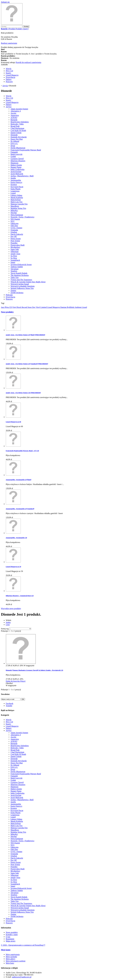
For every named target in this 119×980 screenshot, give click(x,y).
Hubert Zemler (16, 165)
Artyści (9, 107)
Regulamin (10, 939)
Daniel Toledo (16, 133)
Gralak (13, 156)
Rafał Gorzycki (16, 154)
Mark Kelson (16, 200)
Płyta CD (9, 307)
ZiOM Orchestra (17, 293)
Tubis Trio (15, 277)
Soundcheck (15, 260)
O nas (8, 937)
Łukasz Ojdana (16, 195)
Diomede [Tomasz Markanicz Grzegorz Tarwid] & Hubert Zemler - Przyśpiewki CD (34, 670)
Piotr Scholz (15, 241)
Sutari (13, 262)
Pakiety (9, 79)
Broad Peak (15, 126)
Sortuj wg (5, 629)
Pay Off (14, 236)
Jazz (3, 307)
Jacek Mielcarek (17, 174)
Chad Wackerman (17, 128)
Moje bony (10, 963)
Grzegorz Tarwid (17, 159)
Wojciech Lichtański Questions (23, 286)
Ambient (78, 307)
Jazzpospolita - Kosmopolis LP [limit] (19, 480)
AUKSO (14, 118)
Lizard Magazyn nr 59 (13, 567)
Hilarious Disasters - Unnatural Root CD (20, 596)
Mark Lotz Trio (17, 202)
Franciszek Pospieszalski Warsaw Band (26, 150)
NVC (13, 221)
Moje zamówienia (13, 954)
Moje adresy (11, 959)
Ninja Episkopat (17, 215)
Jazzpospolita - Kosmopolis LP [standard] (20, 509)
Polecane (9, 295)
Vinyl (15, 307)
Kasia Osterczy (16, 182)
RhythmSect (15, 247)
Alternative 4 (16, 111)
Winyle (9, 69)
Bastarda (14, 120)
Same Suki (15, 249)
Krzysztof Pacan (17, 187)
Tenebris (14, 271)
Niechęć (14, 213)
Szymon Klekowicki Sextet (21, 265)
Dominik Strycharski (19, 137)
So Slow (14, 258)
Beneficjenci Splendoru (20, 122)
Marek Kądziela (17, 198)
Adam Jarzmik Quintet (19, 109)
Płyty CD (9, 71)
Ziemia (13, 290)
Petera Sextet (16, 239)
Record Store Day (29, 307)
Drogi (13, 146)
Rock (19, 307)
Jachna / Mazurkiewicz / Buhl (22, 176)
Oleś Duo (14, 226)
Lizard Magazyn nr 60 (13, 422)
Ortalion (14, 232)
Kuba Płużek (16, 189)
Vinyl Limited (41, 307)
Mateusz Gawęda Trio (19, 204)
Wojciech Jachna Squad (20, 284)
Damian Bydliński (67, 307)
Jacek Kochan (16, 172)
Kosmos (14, 185)
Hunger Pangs (16, 167)
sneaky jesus (15, 254)
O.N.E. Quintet (16, 228)
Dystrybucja (10, 77)
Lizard (13, 193)
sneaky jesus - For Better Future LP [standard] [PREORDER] (27, 364)
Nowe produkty (7, 312)
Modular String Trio (18, 208)
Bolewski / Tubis (17, 124)
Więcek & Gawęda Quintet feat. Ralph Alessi (28, 282)
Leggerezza (15, 191)
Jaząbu (13, 178)
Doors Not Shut (17, 139)
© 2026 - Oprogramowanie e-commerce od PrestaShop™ (23, 945)
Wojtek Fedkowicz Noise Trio (22, 288)
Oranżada (14, 230)
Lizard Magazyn (12, 75)
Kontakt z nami (12, 935)
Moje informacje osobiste (16, 961)
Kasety (8, 73)
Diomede (14, 135)
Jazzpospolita (16, 180)
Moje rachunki (11, 957)
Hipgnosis (14, 163)
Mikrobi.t (14, 210)
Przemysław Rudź (18, 245)
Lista (8, 625)
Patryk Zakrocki (17, 234)
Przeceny (9, 82)
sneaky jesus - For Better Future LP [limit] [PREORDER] (25, 335)
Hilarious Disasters (18, 161)
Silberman (15, 252)
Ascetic (13, 113)
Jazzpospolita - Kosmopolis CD (16, 538)
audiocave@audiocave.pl (22, 977)
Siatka (8, 622)
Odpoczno (15, 223)
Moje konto (6, 950)
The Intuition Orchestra (20, 275)
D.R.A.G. (14, 143)
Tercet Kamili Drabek (19, 273)
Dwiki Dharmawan (18, 148)
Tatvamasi (15, 269)
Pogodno (14, 243)
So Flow (14, 256)
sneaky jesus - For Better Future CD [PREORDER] (23, 393)
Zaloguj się (5, 2)
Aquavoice (15, 115)
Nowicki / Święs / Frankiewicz (22, 217)
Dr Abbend (15, 141)
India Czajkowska (17, 169)
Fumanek (14, 152)
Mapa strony (11, 941)
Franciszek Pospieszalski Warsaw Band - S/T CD (22, 451)
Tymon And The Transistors (21, 280)
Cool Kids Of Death (18, 130)
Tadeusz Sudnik (17, 267)
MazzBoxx (15, 206)
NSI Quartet (15, 219)
